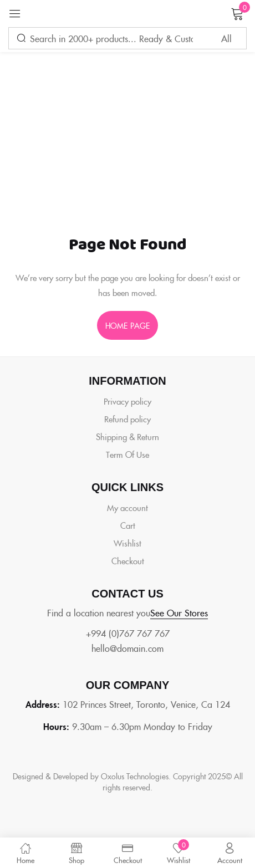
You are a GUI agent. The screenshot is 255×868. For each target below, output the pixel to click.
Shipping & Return (127, 436)
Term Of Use (127, 454)
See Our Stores (179, 612)
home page (127, 325)
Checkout (128, 561)
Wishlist (127, 543)
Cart (128, 525)
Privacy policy (127, 401)
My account (127, 507)
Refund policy (127, 419)
